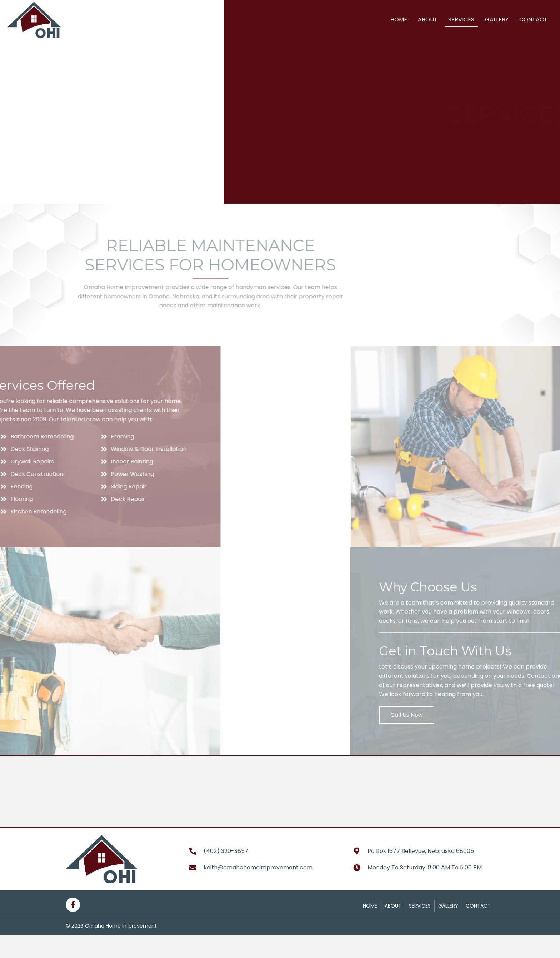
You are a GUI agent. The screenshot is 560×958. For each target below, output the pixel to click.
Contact (478, 906)
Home (370, 906)
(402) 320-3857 (226, 851)
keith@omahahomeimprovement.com (258, 867)
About (393, 906)
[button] (463, 715)
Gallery (448, 906)
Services (420, 906)
